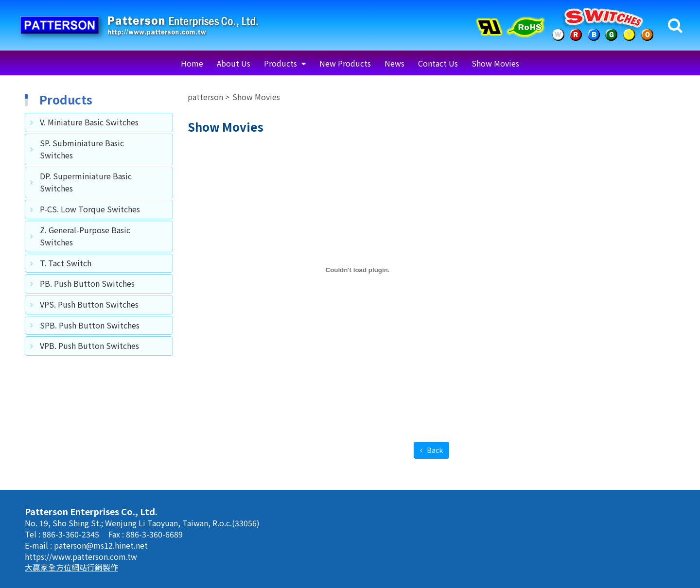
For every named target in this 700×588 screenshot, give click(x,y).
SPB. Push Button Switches (90, 325)
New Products (345, 63)
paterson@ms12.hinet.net (101, 545)
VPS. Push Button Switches (89, 304)
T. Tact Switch (66, 263)
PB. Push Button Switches (87, 283)
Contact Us (438, 63)
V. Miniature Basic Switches (89, 122)
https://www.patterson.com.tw (81, 556)
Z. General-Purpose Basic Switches (85, 236)
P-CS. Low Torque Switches (90, 209)
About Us (234, 63)
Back (434, 450)
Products (281, 63)
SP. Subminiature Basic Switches (82, 149)
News (394, 63)
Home (192, 63)
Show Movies (495, 63)
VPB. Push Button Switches (89, 346)
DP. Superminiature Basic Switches (86, 182)
